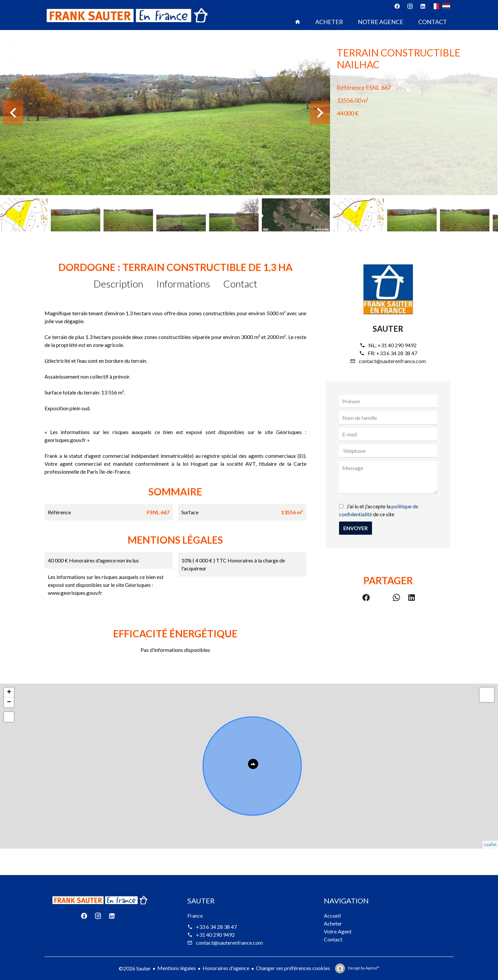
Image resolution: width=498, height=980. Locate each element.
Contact (240, 284)
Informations (183, 284)
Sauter (388, 329)
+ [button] (9, 693)
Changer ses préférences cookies (293, 968)
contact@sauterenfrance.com (392, 361)
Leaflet (490, 845)
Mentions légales (177, 968)
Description (118, 284)
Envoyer (356, 528)
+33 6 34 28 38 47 (397, 353)
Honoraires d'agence (226, 968)
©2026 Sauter (135, 968)
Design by (363, 968)
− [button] (9, 702)
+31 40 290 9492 (397, 345)
